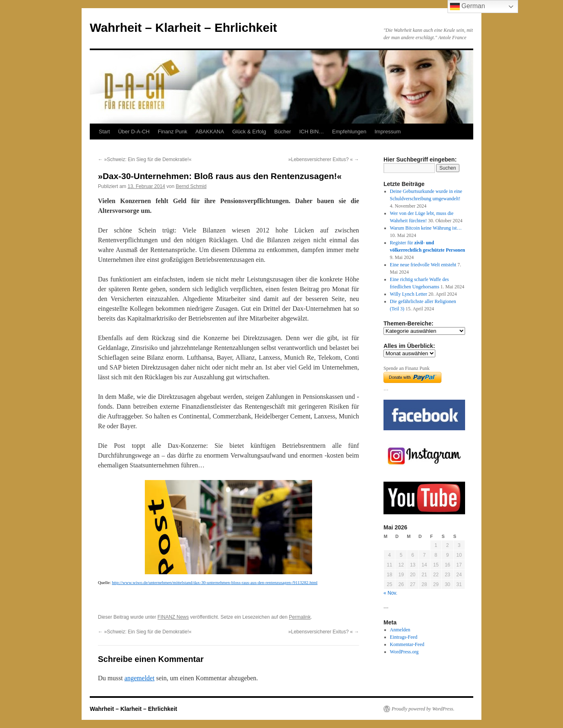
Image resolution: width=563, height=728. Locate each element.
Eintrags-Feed (404, 637)
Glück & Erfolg (249, 132)
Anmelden (400, 630)
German (468, 7)
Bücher (283, 132)
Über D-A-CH (134, 132)
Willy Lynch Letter (409, 294)
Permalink (300, 617)
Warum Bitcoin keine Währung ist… (426, 228)
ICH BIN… (311, 132)
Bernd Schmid (191, 186)
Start (104, 132)
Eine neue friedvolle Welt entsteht (423, 265)
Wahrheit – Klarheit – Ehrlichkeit (183, 28)
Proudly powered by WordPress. (423, 709)
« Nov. (390, 593)
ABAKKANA (210, 132)
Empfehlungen (349, 132)
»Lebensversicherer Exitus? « (324, 159)
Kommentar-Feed (407, 644)
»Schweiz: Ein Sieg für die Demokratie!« (145, 159)
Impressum (388, 132)
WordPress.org (404, 652)
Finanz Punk (173, 132)
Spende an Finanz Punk (407, 368)
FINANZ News (173, 617)
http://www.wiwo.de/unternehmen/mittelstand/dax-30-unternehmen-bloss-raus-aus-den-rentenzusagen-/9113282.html (215, 582)
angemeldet (140, 678)
